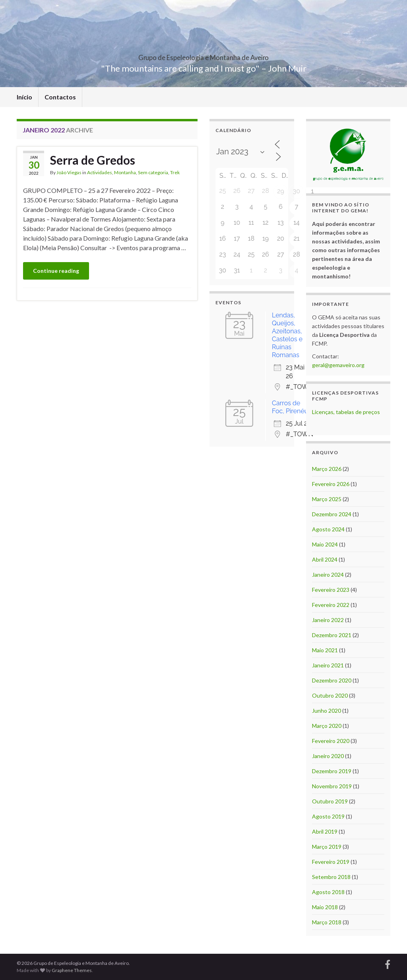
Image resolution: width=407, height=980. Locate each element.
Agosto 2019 (328, 816)
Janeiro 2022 (328, 620)
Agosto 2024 (328, 529)
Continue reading (56, 271)
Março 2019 (327, 847)
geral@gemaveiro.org (338, 365)
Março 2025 (327, 499)
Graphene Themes (72, 970)
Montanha (125, 172)
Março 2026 (327, 469)
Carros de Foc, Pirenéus (292, 407)
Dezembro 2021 (332, 635)
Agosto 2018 (328, 892)
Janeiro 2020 (328, 756)
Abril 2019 (325, 831)
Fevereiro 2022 (331, 605)
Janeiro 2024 (328, 575)
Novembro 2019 (332, 786)
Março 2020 (327, 726)
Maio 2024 (325, 544)
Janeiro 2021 (328, 665)
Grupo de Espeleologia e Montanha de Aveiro (203, 55)
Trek (175, 172)
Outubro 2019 (330, 801)
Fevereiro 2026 (331, 484)
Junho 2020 (327, 711)
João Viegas (69, 172)
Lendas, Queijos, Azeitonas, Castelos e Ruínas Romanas (287, 335)
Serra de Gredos (93, 160)
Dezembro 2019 (332, 771)
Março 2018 (327, 922)
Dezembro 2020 (332, 680)
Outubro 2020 (330, 695)
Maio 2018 (325, 907)
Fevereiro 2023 (331, 590)
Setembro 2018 (331, 877)
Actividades (100, 172)
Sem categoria (153, 172)
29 (281, 191)
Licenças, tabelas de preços (346, 412)
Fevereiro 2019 (331, 862)
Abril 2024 (325, 559)
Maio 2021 (325, 650)
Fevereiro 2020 (331, 741)
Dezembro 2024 (332, 514)
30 (297, 191)
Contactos (60, 97)
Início (24, 97)
